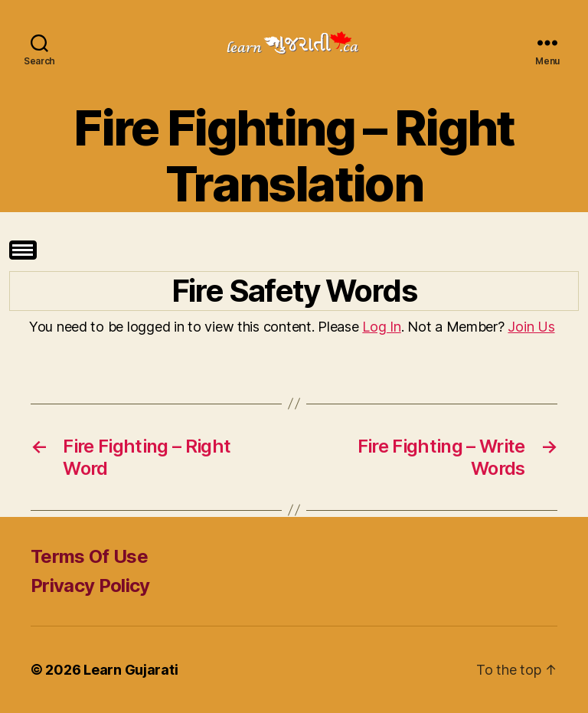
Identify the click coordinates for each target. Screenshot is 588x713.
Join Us (531, 327)
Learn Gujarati (131, 670)
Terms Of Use (89, 556)
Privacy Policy (90, 585)
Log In (381, 327)
